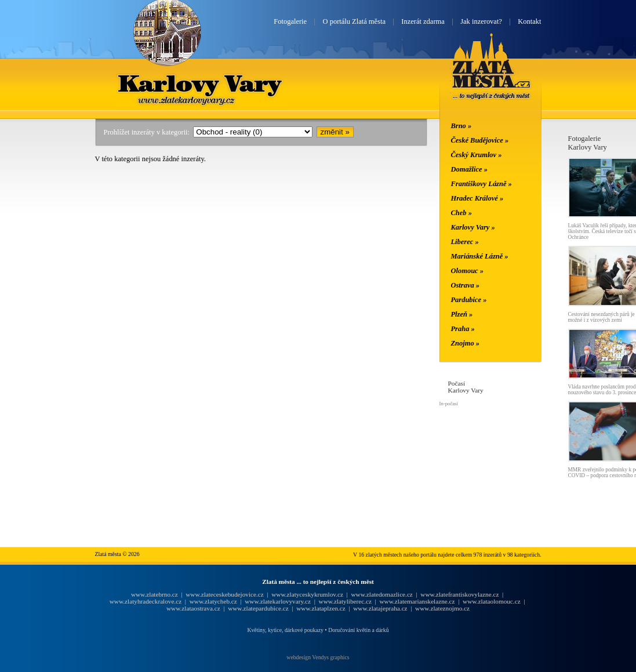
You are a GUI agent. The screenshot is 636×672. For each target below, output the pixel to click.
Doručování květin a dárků (358, 630)
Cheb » (461, 213)
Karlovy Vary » (473, 227)
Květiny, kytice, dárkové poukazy (285, 630)
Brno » (461, 126)
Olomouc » (467, 271)
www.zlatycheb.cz (213, 601)
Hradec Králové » (477, 198)
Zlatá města (491, 80)
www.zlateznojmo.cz (442, 608)
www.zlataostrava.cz (193, 608)
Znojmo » (466, 343)
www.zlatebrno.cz (155, 594)
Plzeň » (462, 314)
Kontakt (529, 21)
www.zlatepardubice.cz (258, 608)
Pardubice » (469, 300)
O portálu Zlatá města (354, 21)
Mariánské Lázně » (480, 256)
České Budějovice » (480, 140)
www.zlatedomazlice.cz (381, 594)
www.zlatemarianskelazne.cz (417, 601)
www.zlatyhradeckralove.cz (146, 601)
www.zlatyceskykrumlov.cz (307, 594)
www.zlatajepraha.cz (380, 608)
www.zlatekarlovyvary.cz (278, 601)
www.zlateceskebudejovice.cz (224, 594)
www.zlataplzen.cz (321, 608)
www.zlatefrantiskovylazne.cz (459, 594)
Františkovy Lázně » (481, 184)
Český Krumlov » (477, 155)
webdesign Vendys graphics (318, 657)
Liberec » (465, 242)
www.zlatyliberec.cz (345, 601)
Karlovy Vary (201, 83)
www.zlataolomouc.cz (492, 601)
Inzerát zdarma (423, 21)
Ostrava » (466, 285)
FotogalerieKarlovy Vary (588, 143)
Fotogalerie (290, 21)
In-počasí (449, 404)
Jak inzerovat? (481, 21)
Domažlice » (469, 169)
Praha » (463, 329)
